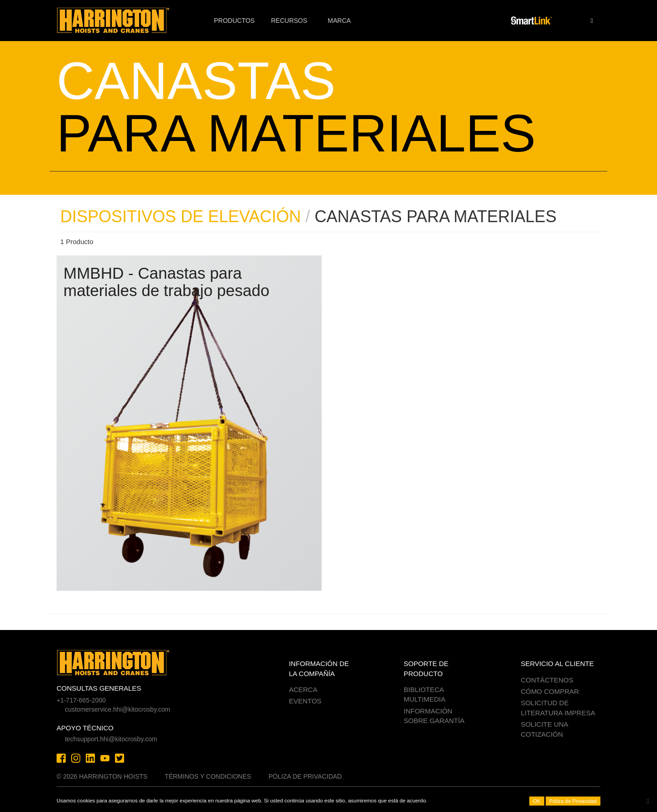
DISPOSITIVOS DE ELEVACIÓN (180, 216)
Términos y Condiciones (208, 776)
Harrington (119, 21)
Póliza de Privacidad (305, 776)
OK (537, 801)
